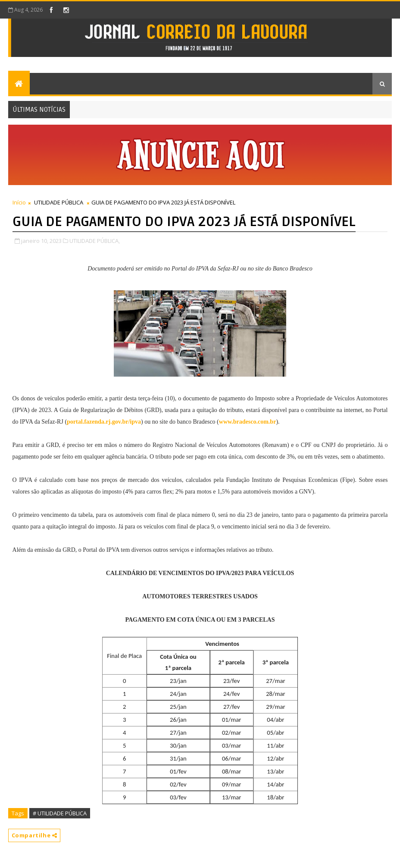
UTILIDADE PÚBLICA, (95, 241)
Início (19, 202)
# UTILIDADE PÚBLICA (60, 813)
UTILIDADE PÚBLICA (59, 202)
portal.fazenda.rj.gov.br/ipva (104, 422)
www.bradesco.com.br (248, 422)
